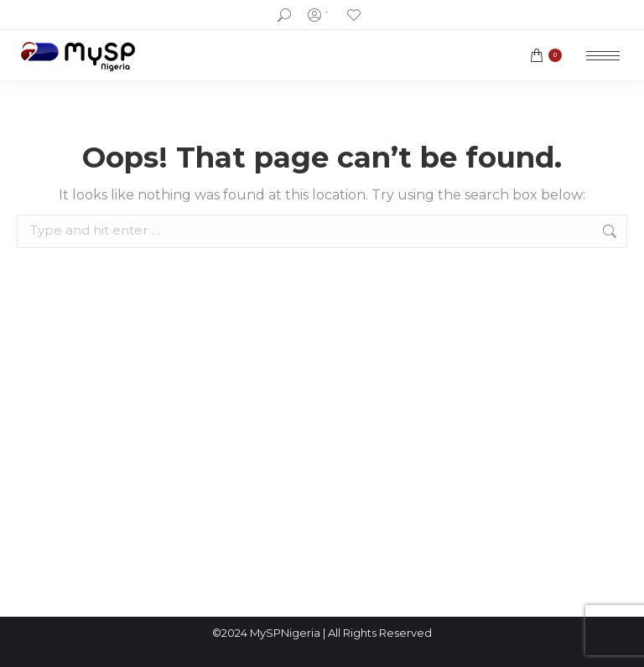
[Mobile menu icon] (603, 56)
